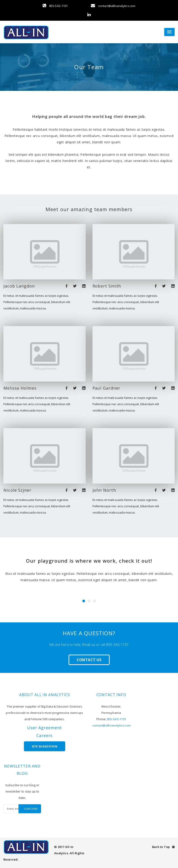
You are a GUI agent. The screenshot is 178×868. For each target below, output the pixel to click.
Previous (12, 599)
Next (166, 599)
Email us (89, 644)
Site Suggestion (45, 746)
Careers (44, 736)
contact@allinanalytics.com (113, 6)
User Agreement (45, 728)
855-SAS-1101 (55, 6)
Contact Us (89, 660)
